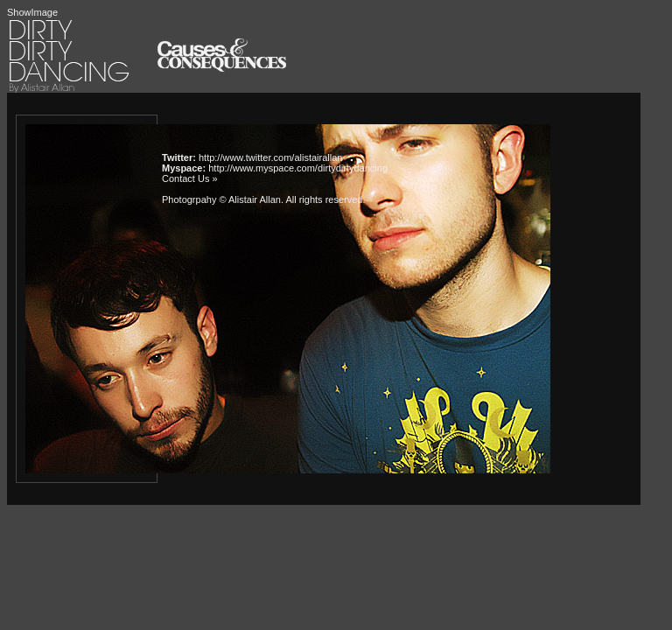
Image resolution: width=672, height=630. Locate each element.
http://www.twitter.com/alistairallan (270, 157)
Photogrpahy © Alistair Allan (221, 199)
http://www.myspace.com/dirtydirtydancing (298, 168)
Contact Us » (190, 178)
